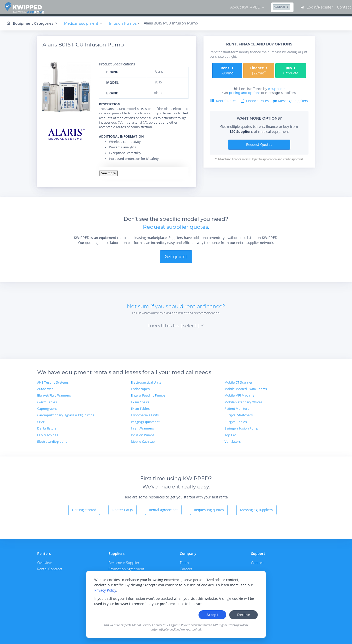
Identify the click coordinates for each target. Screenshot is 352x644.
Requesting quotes (209, 508)
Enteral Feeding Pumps (148, 393)
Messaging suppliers (256, 508)
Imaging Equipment (145, 420)
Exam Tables (140, 407)
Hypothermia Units (145, 413)
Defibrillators (47, 426)
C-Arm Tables (47, 400)
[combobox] (114, 7)
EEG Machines (48, 433)
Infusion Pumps (143, 433)
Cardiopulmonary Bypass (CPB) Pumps (66, 413)
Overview (44, 561)
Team (184, 561)
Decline (243, 615)
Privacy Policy (105, 590)
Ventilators (233, 440)
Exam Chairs (140, 400)
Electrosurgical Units (146, 380)
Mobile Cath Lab (143, 440)
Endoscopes (140, 387)
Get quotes (176, 254)
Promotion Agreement (126, 567)
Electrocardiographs (52, 440)
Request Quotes (259, 142)
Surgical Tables (236, 420)
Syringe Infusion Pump (241, 426)
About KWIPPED (77, 7)
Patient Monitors (237, 407)
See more (108, 171)
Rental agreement (163, 508)
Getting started (84, 508)
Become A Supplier (124, 561)
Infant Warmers (142, 426)
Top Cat (230, 433)
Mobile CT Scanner (238, 380)
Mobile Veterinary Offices (243, 400)
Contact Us (332, 7)
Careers (186, 567)
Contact (257, 561)
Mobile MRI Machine (239, 393)
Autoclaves (45, 387)
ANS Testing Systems (53, 380)
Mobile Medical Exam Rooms (246, 387)
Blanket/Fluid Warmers (54, 393)
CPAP (41, 420)
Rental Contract (50, 567)
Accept (212, 615)
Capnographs (47, 407)
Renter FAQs (122, 508)
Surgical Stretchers (239, 413)
